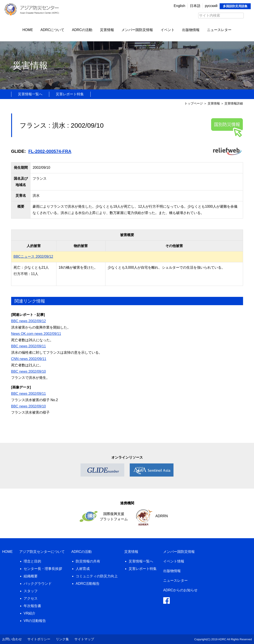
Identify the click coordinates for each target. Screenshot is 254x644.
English (179, 6)
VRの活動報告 (35, 621)
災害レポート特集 (70, 94)
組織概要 (31, 576)
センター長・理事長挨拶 (43, 569)
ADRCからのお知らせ (180, 590)
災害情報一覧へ (30, 94)
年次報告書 (32, 606)
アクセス (31, 598)
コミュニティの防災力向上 (97, 576)
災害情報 (107, 30)
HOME (28, 30)
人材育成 (83, 569)
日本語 (195, 6)
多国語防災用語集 (235, 6)
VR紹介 (30, 613)
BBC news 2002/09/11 (29, 346)
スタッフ (31, 591)
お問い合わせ (12, 639)
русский (211, 6)
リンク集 (62, 639)
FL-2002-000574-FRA (50, 151)
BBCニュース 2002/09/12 (33, 257)
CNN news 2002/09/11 (29, 359)
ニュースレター (219, 30)
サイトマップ (84, 639)
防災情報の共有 (88, 561)
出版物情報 (191, 30)
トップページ (194, 103)
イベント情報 (174, 561)
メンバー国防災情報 (137, 30)
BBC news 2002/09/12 (29, 321)
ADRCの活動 (82, 30)
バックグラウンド (38, 584)
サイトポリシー (39, 639)
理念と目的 (32, 561)
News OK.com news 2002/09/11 (36, 334)
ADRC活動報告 (88, 584)
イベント (168, 30)
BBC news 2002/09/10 (29, 372)
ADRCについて (52, 30)
